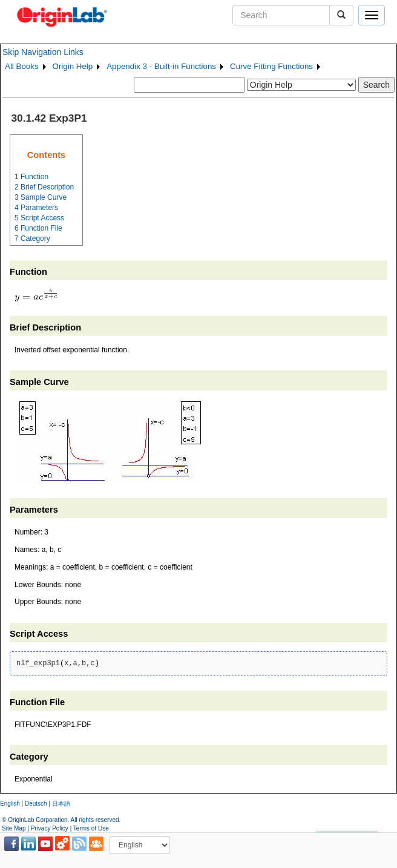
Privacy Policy (50, 828)
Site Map (14, 828)
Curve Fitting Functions (271, 66)
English (10, 804)
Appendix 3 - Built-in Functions (161, 66)
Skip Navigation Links (43, 52)
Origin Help (73, 66)
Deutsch (36, 804)
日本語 (61, 804)
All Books (22, 66)
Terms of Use (91, 828)
